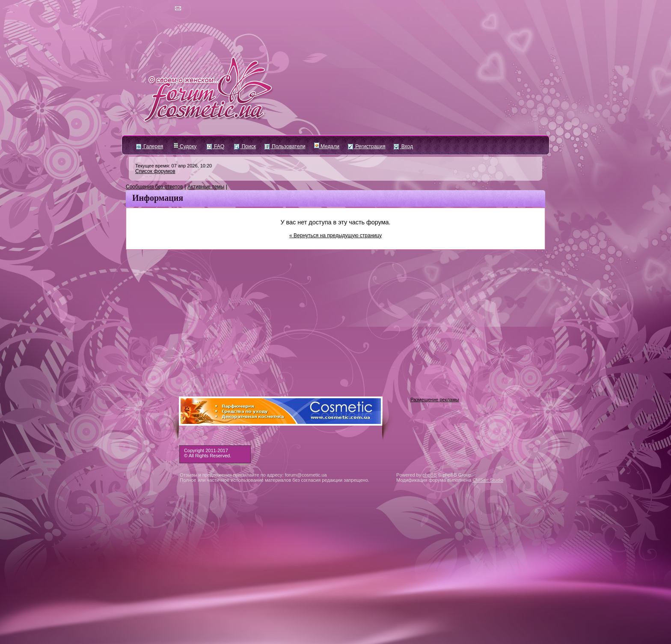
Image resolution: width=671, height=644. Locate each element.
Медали (327, 146)
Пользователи (285, 146)
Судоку (185, 146)
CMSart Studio (488, 480)
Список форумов (155, 171)
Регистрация (367, 146)
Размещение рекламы (435, 400)
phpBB (429, 475)
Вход (403, 146)
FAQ (215, 146)
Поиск (245, 146)
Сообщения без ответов (154, 187)
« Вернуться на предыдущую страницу (335, 236)
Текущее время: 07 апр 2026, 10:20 (174, 166)
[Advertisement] (335, 314)
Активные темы (206, 187)
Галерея (150, 146)
